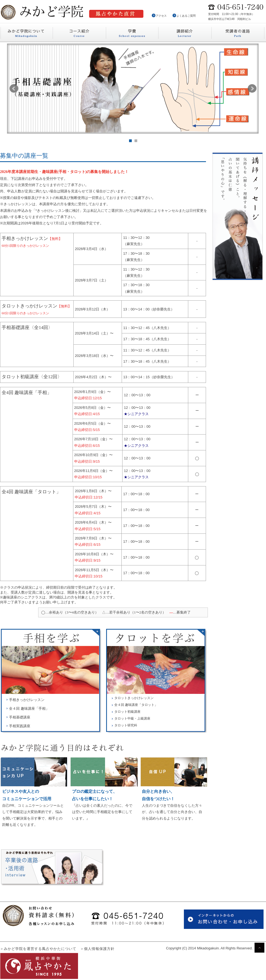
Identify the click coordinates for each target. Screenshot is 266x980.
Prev (14, 89)
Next (252, 89)
